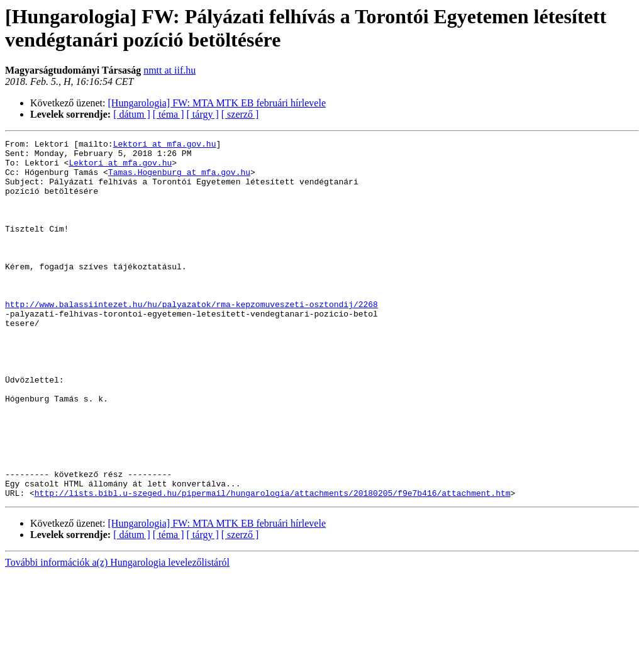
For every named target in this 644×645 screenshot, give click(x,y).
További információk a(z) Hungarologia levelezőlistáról (117, 634)
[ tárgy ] (203, 114)
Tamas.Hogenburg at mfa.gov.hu (179, 179)
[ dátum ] (132, 114)
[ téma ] (169, 114)
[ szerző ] (240, 114)
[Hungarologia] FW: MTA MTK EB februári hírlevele (217, 103)
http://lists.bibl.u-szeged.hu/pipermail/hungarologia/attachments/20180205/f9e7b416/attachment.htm (273, 564)
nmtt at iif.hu (169, 70)
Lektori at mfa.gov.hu (165, 145)
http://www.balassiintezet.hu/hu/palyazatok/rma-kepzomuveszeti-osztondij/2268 (192, 338)
